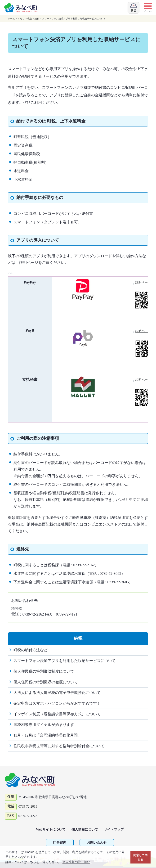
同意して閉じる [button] (140, 857)
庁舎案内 (60, 843)
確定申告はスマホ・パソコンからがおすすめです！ (57, 703)
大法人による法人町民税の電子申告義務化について (57, 693)
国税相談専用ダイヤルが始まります (44, 725)
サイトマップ (114, 830)
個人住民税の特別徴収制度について (44, 671)
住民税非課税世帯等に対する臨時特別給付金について (59, 746)
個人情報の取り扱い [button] (76, 862)
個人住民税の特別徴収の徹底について (46, 682)
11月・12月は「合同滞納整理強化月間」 (47, 735)
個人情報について (85, 830)
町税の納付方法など (31, 650)
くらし (21, 19)
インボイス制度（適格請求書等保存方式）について (57, 714)
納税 (37, 19)
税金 (30, 19)
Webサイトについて (51, 830)
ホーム (11, 19)
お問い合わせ (97, 843)
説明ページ (145, 282)
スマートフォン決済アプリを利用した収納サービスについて (65, 661)
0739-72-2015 (28, 807)
